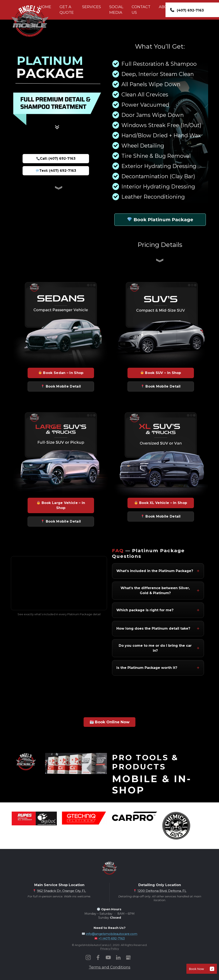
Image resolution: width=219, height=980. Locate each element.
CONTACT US (141, 10)
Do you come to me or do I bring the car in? (155, 648)
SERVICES (92, 7)
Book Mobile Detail (61, 386)
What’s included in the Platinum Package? (155, 571)
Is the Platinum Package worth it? (147, 668)
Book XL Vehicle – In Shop (161, 503)
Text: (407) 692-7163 (56, 171)
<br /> (59, 583)
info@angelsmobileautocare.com (112, 934)
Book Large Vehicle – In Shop (61, 505)
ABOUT (166, 7)
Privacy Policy (110, 948)
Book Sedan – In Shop (61, 373)
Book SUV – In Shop (161, 373)
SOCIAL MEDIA (116, 10)
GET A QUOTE (67, 10)
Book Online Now (110, 722)
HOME (45, 7)
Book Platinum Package (160, 220)
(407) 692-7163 (190, 10)
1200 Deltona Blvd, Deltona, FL (162, 891)
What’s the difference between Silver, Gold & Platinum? (155, 590)
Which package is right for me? (145, 610)
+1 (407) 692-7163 (112, 938)
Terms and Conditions (110, 967)
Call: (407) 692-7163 (56, 158)
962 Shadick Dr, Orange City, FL (61, 891)
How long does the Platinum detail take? (153, 628)
